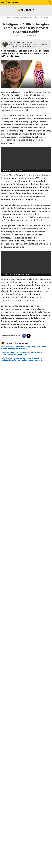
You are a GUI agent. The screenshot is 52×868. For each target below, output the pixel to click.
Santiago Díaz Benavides (17, 42)
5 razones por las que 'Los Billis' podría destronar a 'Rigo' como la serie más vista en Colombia (24, 353)
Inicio (4, 18)
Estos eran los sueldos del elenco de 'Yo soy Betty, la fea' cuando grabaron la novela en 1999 (24, 348)
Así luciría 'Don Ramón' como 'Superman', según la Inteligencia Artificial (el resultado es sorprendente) (22, 359)
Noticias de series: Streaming (42, 18)
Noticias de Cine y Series (14, 18)
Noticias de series (27, 18)
